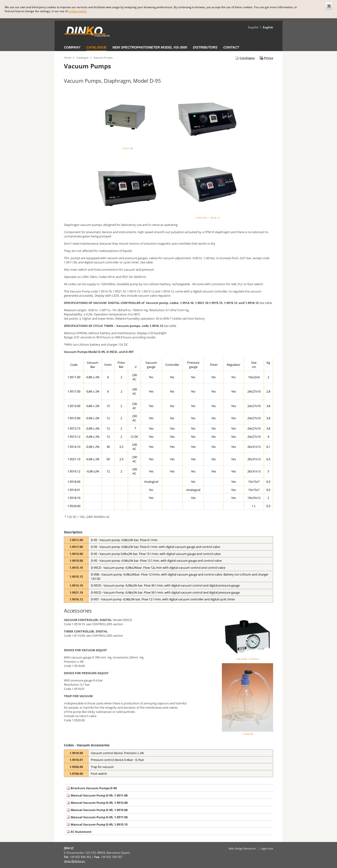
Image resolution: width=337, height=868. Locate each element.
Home (68, 58)
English (268, 27)
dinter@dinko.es (74, 861)
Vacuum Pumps (103, 58)
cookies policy (77, 11)
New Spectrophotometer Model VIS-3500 (150, 47)
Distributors (205, 47)
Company (72, 47)
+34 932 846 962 (80, 857)
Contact (231, 47)
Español (253, 27)
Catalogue (97, 47)
